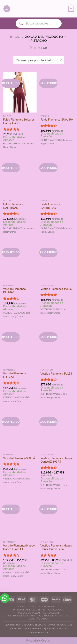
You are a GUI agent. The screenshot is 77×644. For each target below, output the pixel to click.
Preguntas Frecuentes (29, 610)
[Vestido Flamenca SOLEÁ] (20, 431)
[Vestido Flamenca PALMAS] (20, 262)
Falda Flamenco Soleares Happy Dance (19, 121)
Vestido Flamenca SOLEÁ (19, 458)
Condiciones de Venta (44, 606)
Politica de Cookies (21, 616)
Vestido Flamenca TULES (56, 374)
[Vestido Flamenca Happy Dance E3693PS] (57, 431)
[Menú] (7, 9)
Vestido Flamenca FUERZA (14, 375)
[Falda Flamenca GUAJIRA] (57, 92)
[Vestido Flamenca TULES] (57, 346)
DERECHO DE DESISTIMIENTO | (28, 628)
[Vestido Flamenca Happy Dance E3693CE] (20, 518)
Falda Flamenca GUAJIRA (57, 120)
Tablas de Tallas (29, 613)
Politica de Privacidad (54, 616)
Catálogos (56, 610)
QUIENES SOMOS (15, 625)
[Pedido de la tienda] (38, 60)
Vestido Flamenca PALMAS (14, 291)
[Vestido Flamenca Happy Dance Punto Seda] (57, 518)
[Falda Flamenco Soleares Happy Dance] (20, 92)
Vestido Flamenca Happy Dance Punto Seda (56, 547)
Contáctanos (39, 619)
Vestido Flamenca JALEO (56, 289)
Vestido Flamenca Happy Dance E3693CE (19, 547)
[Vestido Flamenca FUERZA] (20, 346)
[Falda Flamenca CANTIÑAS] (20, 177)
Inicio (15, 37)
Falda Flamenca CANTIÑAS (13, 206)
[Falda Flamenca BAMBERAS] (57, 177)
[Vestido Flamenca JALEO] (57, 262)
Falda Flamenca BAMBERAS (50, 206)
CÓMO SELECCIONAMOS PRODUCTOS (49, 625)
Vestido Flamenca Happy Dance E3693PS (56, 460)
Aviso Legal (51, 613)
